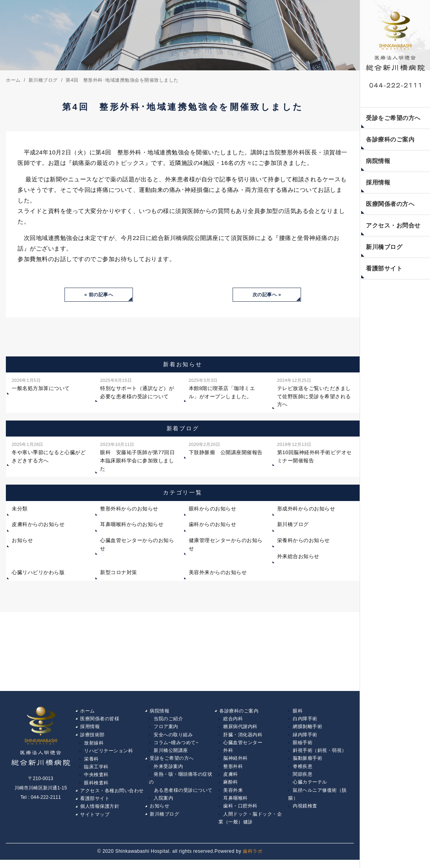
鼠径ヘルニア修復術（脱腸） (317, 800)
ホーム (88, 712)
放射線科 (94, 746)
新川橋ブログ (384, 247)
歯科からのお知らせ (213, 525)
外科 (228, 754)
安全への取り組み (173, 737)
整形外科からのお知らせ (129, 510)
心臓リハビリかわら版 (38, 574)
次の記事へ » (267, 295)
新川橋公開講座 (171, 754)
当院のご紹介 (168, 720)
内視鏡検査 (305, 813)
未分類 (20, 510)
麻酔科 (231, 787)
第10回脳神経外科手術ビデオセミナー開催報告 (314, 453)
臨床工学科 (96, 771)
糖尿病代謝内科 (240, 729)
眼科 (298, 712)
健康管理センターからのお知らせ (226, 546)
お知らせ (22, 541)
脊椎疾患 (303, 771)
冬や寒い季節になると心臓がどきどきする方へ (49, 453)
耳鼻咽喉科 (236, 804)
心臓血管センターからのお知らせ (137, 546)
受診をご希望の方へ (393, 118)
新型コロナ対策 (119, 574)
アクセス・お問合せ (393, 225)
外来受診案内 (168, 771)
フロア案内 (166, 729)
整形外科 (233, 771)
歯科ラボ (253, 859)
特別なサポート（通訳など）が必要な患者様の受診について (137, 389)
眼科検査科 (96, 787)
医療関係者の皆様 (100, 720)
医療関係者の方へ (390, 204)
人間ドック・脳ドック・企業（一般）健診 (250, 825)
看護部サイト (384, 268)
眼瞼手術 (303, 746)
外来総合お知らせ (298, 557)
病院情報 (378, 161)
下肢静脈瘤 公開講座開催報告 (226, 449)
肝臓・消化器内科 (243, 737)
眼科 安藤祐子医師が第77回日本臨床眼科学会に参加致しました (137, 457)
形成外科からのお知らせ (306, 510)
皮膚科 (231, 779)
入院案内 (163, 804)
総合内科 (233, 720)
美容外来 (233, 796)
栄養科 (91, 762)
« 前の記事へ (99, 295)
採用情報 (378, 182)
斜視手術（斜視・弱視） (320, 754)
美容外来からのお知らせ (218, 574)
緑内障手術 (305, 737)
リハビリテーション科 (108, 754)
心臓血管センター (243, 746)
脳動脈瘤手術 (307, 762)
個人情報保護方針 (100, 813)
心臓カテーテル (310, 787)
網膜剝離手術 (307, 729)
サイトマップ (95, 821)
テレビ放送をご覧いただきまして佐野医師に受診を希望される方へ (314, 393)
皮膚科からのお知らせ (38, 525)
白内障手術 (305, 720)
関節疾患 (303, 779)
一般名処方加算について (41, 385)
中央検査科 (96, 779)
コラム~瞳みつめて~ (176, 746)
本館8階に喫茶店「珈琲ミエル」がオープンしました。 (222, 389)
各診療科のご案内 (390, 139)
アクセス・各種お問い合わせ (112, 796)
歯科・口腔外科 (240, 813)
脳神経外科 (236, 762)
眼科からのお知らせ (213, 510)
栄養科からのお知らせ (304, 541)
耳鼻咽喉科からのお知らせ (132, 525)
